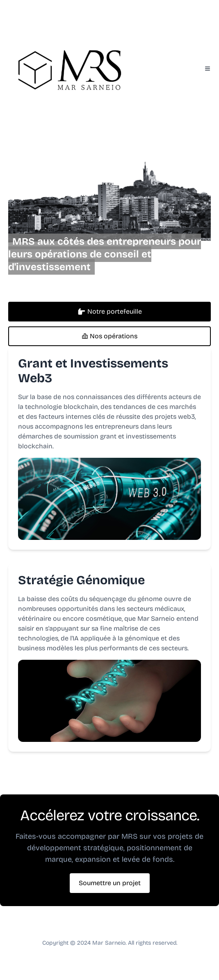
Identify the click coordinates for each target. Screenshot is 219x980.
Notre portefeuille (110, 312)
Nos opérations (109, 336)
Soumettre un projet (110, 883)
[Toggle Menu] (208, 69)
